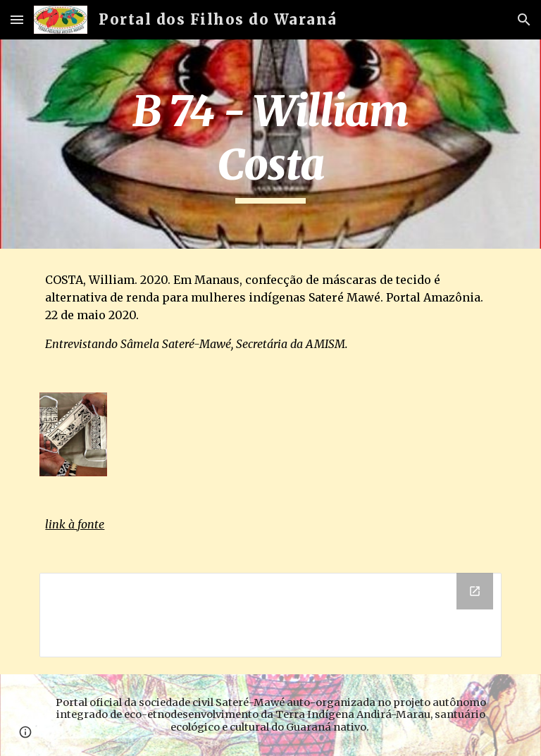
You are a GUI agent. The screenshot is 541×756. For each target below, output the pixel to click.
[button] (17, 19)
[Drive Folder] (270, 615)
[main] (270, 144)
